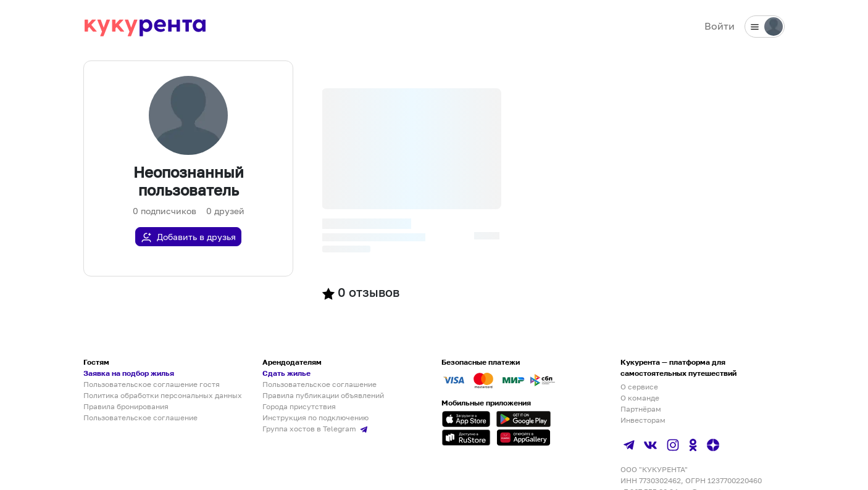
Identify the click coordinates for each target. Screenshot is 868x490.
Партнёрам (641, 409)
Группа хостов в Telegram (316, 429)
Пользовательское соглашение (140, 417)
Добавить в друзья (188, 237)
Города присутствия (299, 406)
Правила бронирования (126, 406)
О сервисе (639, 387)
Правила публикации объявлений (323, 395)
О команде (640, 398)
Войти (720, 26)
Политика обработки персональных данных (163, 395)
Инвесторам (643, 420)
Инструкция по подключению (315, 417)
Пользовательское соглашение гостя (152, 384)
